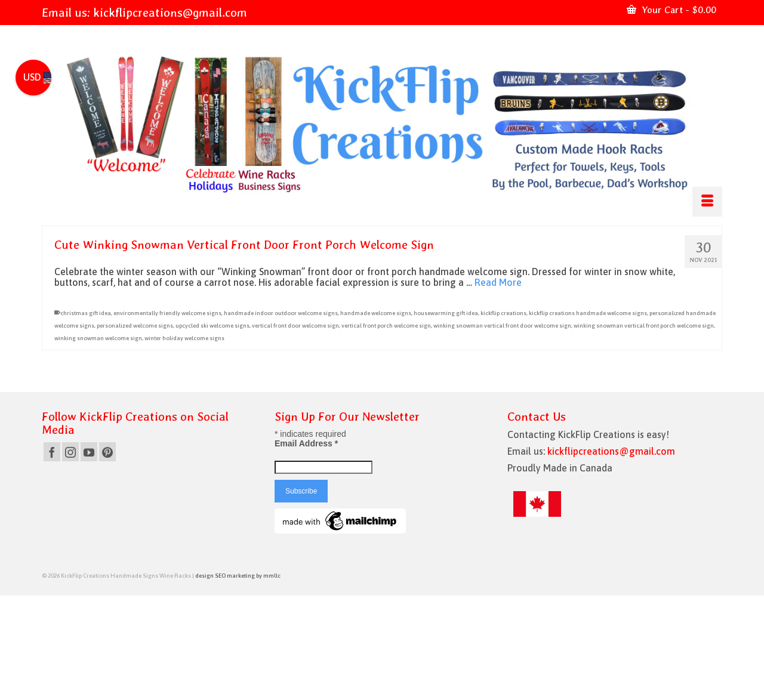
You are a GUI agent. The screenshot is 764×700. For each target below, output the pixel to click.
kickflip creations (503, 313)
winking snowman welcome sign (98, 338)
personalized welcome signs (135, 326)
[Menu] (707, 202)
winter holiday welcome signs (184, 338)
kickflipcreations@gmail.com (170, 13)
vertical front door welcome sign (295, 326)
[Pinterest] (107, 452)
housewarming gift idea (446, 313)
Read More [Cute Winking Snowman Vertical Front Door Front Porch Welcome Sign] (498, 282)
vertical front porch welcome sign (386, 326)
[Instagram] (70, 452)
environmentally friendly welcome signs (167, 313)
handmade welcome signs (376, 313)
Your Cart (671, 10)
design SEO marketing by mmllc (238, 576)
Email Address (306, 443)
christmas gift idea (86, 313)
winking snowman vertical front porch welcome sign (644, 326)
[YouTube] (89, 452)
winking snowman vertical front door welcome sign (502, 326)
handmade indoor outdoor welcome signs (281, 313)
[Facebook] (52, 452)
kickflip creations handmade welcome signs (588, 313)
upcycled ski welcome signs (212, 326)
